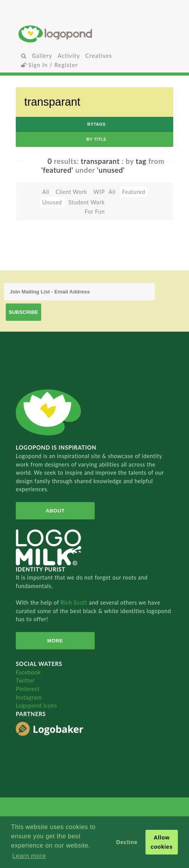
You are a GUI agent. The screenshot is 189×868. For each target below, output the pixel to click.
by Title (96, 139)
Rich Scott (75, 603)
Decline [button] (127, 842)
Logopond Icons (36, 705)
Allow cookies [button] (162, 842)
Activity (69, 56)
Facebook (28, 672)
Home (95, 34)
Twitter (25, 680)
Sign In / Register (50, 65)
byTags (97, 124)
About (55, 511)
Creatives (99, 56)
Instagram (29, 697)
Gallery (42, 56)
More (55, 641)
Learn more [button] (29, 856)
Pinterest (28, 689)
